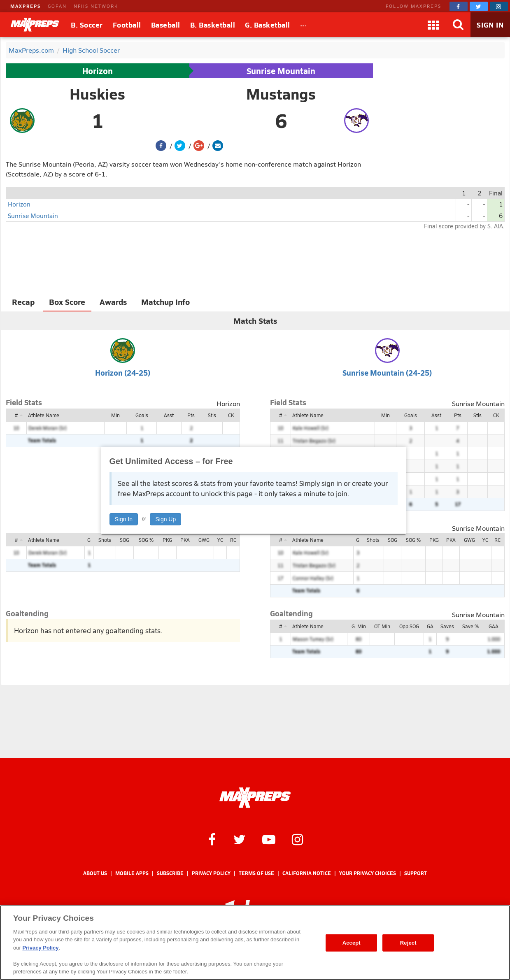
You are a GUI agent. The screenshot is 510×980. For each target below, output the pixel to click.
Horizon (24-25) (123, 373)
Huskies (97, 94)
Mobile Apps (132, 873)
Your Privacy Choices (368, 873)
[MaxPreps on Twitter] (479, 6)
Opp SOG (409, 626)
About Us (95, 873)
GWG (204, 540)
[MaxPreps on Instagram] (499, 6)
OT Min (382, 626)
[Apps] (433, 25)
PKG (167, 540)
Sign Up (165, 519)
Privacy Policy (211, 873)
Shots (105, 540)
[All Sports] (304, 25)
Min (115, 415)
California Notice (307, 873)
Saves (447, 626)
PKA (185, 540)
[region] (255, 943)
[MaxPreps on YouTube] (269, 839)
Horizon (98, 71)
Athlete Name (44, 415)
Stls (212, 415)
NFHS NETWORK (96, 6)
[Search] (458, 25)
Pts (191, 415)
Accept (352, 943)
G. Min (359, 626)
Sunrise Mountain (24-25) (387, 373)
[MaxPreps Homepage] (255, 798)
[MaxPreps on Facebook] (459, 6)
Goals (142, 415)
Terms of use (256, 873)
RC (233, 540)
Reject (408, 943)
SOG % (146, 540)
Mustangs (281, 94)
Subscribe (170, 873)
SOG (125, 540)
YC (220, 540)
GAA (494, 626)
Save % (470, 626)
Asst (169, 415)
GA (430, 626)
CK (231, 415)
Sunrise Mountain (281, 71)
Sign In (124, 519)
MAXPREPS (26, 6)
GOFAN (57, 6)
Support (416, 873)
